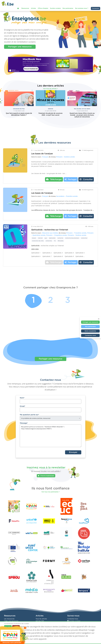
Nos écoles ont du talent (82, 109)
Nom (22, 398)
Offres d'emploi (43, 8)
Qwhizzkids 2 (47, 253)
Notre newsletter (90, 331)
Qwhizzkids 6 (36, 256)
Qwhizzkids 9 (69, 256)
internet (40, 238)
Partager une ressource (20, 47)
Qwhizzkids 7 (47, 256)
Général (50, 109)
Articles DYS (40, 621)
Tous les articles (41, 619)
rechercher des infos (38, 241)
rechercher (84, 238)
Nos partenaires (68, 8)
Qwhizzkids (52, 238)
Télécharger (54, 179)
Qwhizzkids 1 (36, 253)
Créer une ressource (11, 621)
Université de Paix (19, 109)
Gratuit (34, 238)
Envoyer (73, 453)
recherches (49, 241)
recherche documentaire (72, 238)
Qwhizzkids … (80, 256)
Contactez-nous (90, 335)
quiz (46, 238)
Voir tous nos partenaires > (51, 492)
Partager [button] (71, 179)
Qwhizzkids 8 (58, 256)
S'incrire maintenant (46, 476)
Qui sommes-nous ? (82, 8)
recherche (60, 238)
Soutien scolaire (55, 8)
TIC (55, 241)
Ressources (25, 8)
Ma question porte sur (29, 415)
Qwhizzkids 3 (58, 253)
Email (23, 406)
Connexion (96, 8)
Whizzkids (61, 241)
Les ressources (9, 619)
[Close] (99, 319)
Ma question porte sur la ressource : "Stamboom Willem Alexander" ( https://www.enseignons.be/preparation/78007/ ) (51, 436)
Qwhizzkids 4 (69, 253)
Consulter (86, 179)
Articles (33, 8)
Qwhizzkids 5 (80, 253)
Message (24, 423)
